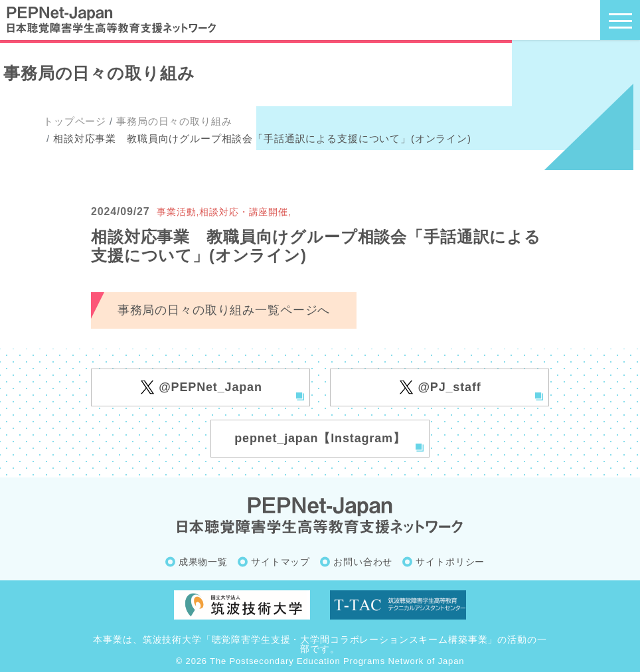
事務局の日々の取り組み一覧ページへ (224, 310)
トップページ (75, 121)
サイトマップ (280, 562)
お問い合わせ (363, 562)
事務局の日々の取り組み (174, 121)
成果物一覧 (203, 562)
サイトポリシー (450, 562)
